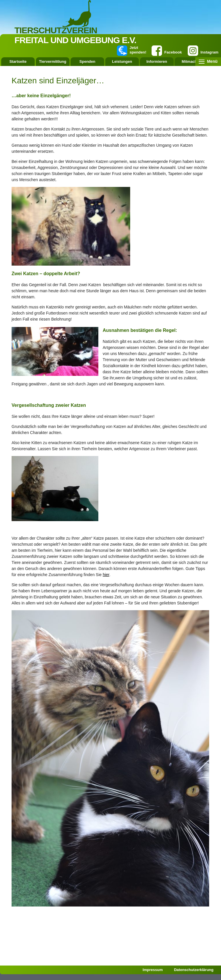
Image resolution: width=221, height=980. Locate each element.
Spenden (88, 61)
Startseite (18, 61)
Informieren (157, 61)
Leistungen (122, 61)
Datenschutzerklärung (194, 970)
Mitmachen (191, 61)
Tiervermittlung (53, 61)
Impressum (153, 970)
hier (106, 575)
